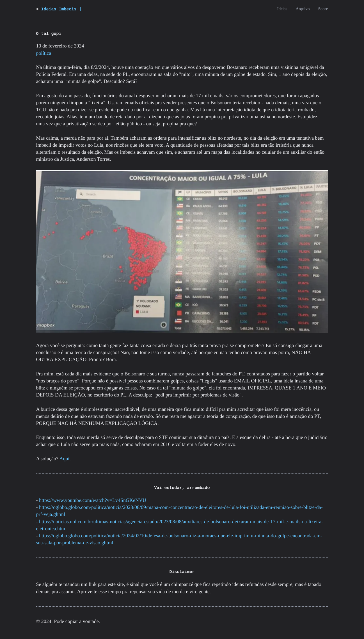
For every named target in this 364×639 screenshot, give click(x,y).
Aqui (65, 459)
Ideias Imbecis (59, 9)
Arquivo (303, 9)
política (44, 53)
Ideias (282, 9)
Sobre (323, 9)
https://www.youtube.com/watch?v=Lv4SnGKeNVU (93, 500)
